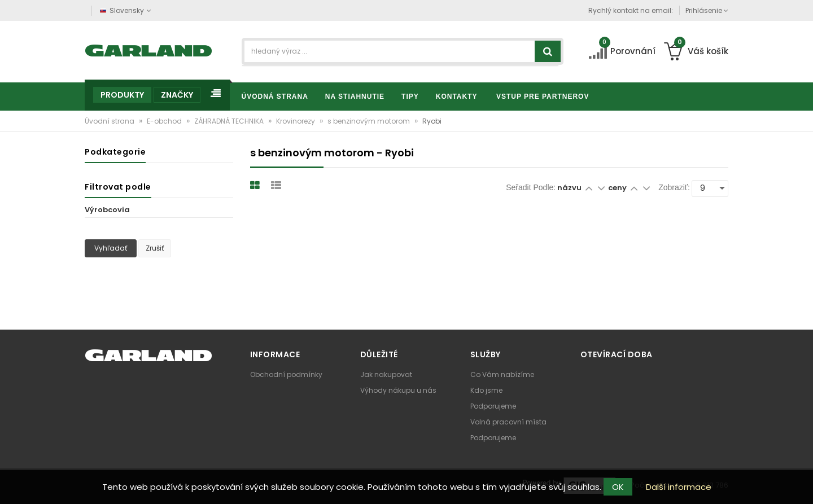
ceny (618, 188)
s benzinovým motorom (370, 121)
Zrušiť (155, 248)
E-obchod (165, 121)
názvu (569, 188)
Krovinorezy (296, 121)
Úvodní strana (110, 121)
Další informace (679, 487)
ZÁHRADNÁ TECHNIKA (230, 121)
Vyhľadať (111, 248)
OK (618, 487)
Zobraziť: (674, 187)
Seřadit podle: (531, 187)
